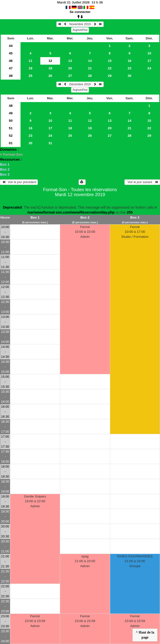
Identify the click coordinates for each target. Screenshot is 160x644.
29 (110, 76)
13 (70, 61)
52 (11, 136)
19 (50, 68)
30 (130, 76)
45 (11, 53)
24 (149, 68)
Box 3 (5, 174)
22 (110, 68)
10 (149, 53)
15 (110, 61)
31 (50, 143)
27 (70, 76)
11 (30, 61)
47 (11, 68)
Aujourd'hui (80, 30)
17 (149, 61)
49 (11, 113)
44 (11, 46)
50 (11, 121)
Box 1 (5, 164)
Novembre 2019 (80, 24)
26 (50, 76)
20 (70, 68)
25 (30, 76)
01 (11, 143)
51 (11, 128)
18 (30, 68)
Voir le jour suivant (142, 182)
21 (90, 68)
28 (90, 76)
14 (90, 61)
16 (130, 61)
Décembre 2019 (80, 84)
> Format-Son (11, 154)
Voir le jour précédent (19, 182)
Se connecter (80, 12)
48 (11, 76)
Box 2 (5, 169)
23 (130, 68)
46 (11, 61)
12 (90, 121)
